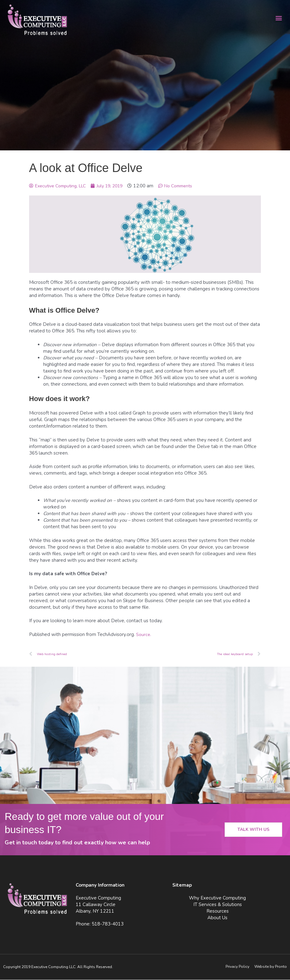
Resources (218, 911)
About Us (217, 918)
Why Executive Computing (217, 898)
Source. (144, 634)
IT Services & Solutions (218, 905)
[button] (279, 18)
